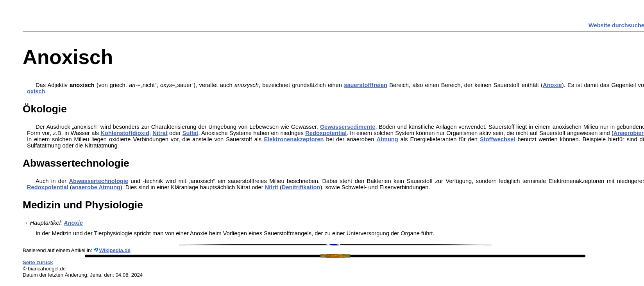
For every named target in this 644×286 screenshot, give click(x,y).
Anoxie (552, 85)
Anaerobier (629, 133)
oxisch (36, 91)
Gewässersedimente (348, 127)
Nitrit (272, 187)
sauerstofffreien (366, 85)
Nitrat (160, 133)
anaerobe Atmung (96, 187)
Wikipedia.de (115, 250)
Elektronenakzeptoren (294, 139)
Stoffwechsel (497, 139)
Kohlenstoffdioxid (125, 133)
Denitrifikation (301, 187)
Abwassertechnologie (99, 181)
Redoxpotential (326, 133)
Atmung (387, 139)
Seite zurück (38, 262)
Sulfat (191, 133)
